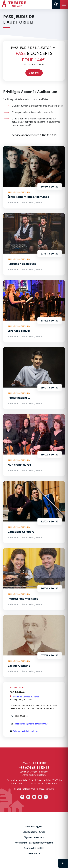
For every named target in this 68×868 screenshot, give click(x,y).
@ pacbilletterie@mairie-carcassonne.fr (34, 789)
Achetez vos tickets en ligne (25, 731)
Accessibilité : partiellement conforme (34, 843)
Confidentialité (30, 832)
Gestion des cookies (34, 848)
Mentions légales (34, 827)
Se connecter (34, 853)
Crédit (42, 832)
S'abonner (34, 73)
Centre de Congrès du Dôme (26, 697)
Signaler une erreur (34, 837)
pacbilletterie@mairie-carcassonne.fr (31, 724)
